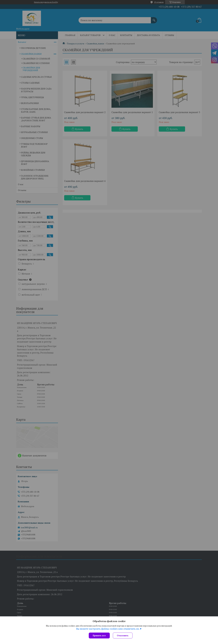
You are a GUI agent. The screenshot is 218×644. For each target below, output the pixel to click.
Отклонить (123, 636)
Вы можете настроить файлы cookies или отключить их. (108, 629)
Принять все (99, 636)
